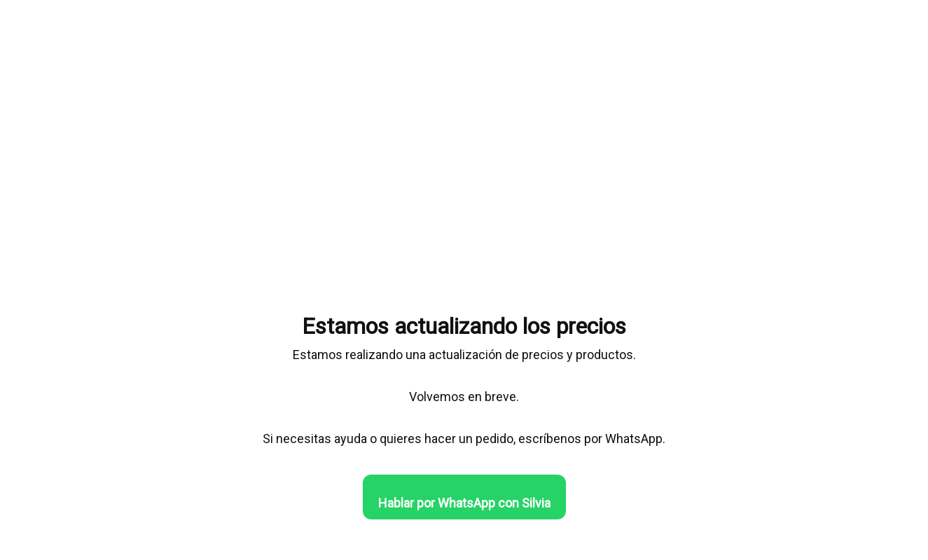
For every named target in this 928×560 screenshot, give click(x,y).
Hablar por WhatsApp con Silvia (464, 503)
